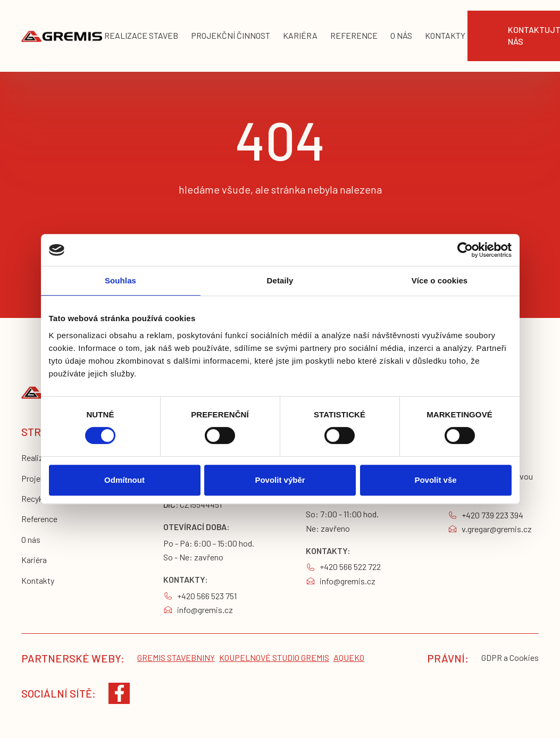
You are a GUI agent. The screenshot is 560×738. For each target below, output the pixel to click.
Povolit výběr (280, 480)
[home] (62, 36)
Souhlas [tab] (120, 280)
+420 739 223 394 (492, 515)
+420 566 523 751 (207, 596)
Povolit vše (435, 480)
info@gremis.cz (205, 610)
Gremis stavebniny (176, 657)
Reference (39, 519)
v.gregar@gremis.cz (497, 529)
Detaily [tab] (280, 280)
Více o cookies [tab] (440, 280)
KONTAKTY (445, 35)
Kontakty (38, 580)
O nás (31, 539)
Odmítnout (124, 480)
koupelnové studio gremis (274, 657)
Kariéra (34, 560)
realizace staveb (141, 35)
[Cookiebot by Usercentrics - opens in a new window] (465, 250)
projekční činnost (231, 35)
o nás (401, 35)
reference (354, 35)
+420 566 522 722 (350, 567)
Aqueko (349, 657)
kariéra (300, 35)
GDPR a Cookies (510, 657)
